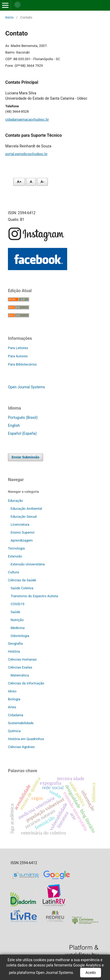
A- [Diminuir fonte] (42, 182)
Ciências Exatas (20, 667)
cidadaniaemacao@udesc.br (27, 119)
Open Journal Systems (26, 387)
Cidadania (16, 715)
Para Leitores (18, 348)
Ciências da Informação (26, 683)
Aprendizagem (22, 540)
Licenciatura (20, 524)
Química (14, 731)
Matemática (20, 675)
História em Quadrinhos (26, 739)
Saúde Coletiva (22, 588)
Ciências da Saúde (22, 580)
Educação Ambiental (26, 509)
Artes (12, 707)
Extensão (15, 556)
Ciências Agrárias (21, 747)
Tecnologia (16, 548)
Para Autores (18, 356)
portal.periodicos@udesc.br (26, 154)
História (14, 651)
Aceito (91, 973)
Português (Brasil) (23, 418)
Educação (15, 501)
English (14, 425)
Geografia (15, 643)
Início (9, 17)
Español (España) (22, 433)
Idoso (12, 691)
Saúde (15, 612)
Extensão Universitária (28, 564)
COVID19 (17, 604)
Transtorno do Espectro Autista (34, 596)
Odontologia (20, 636)
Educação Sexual (24, 517)
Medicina (18, 628)
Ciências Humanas (22, 659)
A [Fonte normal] (31, 182)
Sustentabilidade (21, 723)
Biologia (14, 699)
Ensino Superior (23, 532)
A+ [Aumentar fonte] (19, 182)
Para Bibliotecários (22, 364)
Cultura (13, 572)
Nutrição (17, 620)
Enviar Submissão (26, 457)
